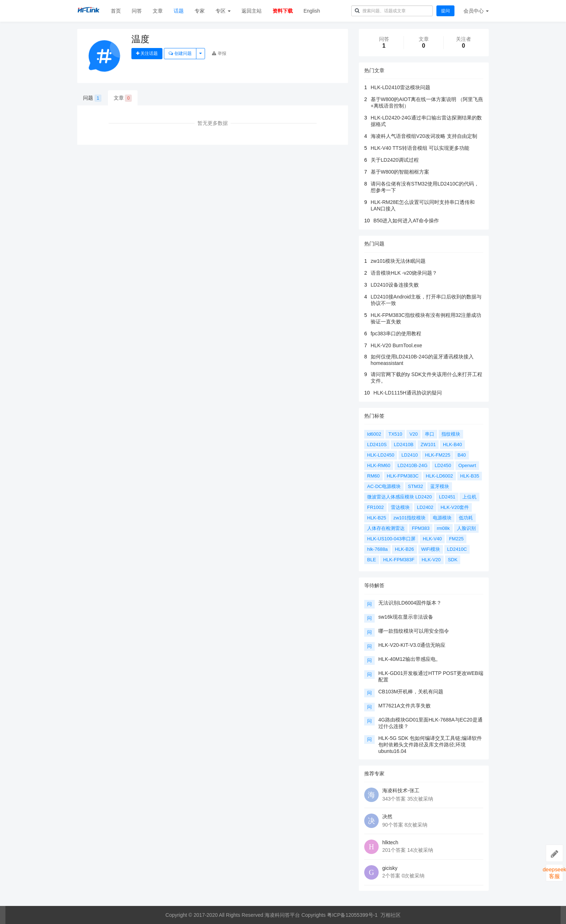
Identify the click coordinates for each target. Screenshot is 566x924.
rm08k (443, 528)
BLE (372, 560)
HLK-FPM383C (403, 476)
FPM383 (421, 528)
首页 (116, 11)
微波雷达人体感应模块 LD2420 (399, 497)
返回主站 (252, 11)
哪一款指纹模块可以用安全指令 (414, 631)
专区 (223, 11)
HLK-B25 (377, 518)
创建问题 (180, 53)
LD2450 (443, 465)
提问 (445, 11)
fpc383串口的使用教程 (396, 334)
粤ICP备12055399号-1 (352, 915)
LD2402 (425, 507)
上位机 (469, 497)
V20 (413, 434)
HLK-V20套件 (455, 507)
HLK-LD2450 (381, 455)
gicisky (390, 868)
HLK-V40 (432, 539)
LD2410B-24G (412, 465)
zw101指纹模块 (410, 518)
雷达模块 (400, 507)
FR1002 (375, 507)
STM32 (415, 486)
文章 (158, 11)
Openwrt (467, 465)
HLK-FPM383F (399, 560)
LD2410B (404, 444)
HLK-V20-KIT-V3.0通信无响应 (412, 645)
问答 (137, 11)
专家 (200, 11)
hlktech (390, 842)
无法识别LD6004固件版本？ (410, 603)
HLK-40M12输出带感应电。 (410, 659)
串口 (430, 434)
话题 (179, 11)
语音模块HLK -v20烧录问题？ (404, 273)
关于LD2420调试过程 (395, 160)
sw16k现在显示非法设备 (406, 617)
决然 (387, 816)
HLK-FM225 (437, 455)
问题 (92, 98)
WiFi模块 (431, 549)
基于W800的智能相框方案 (400, 172)
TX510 (395, 434)
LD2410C (457, 549)
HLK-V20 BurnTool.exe (396, 345)
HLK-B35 (470, 476)
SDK (453, 560)
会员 (476, 11)
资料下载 (283, 11)
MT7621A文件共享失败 (404, 706)
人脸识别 (466, 528)
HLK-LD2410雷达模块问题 (400, 87)
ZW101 (428, 444)
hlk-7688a (377, 549)
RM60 (373, 476)
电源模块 (442, 518)
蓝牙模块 (440, 486)
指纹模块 (451, 434)
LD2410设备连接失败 (395, 285)
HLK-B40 (452, 444)
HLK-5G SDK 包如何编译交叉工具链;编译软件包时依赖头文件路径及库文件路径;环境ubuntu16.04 (430, 745)
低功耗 (466, 518)
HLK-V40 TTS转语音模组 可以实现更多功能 (420, 148)
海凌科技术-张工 (401, 790)
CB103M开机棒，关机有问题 (411, 692)
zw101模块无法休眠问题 (398, 261)
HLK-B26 (404, 549)
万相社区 (391, 915)
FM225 (456, 539)
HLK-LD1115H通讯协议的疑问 (408, 393)
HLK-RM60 (379, 465)
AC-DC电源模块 (384, 486)
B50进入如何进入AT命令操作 (406, 221)
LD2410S (377, 444)
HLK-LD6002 (439, 476)
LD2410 (410, 455)
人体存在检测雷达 (386, 528)
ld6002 (374, 434)
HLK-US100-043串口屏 (391, 539)
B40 (461, 455)
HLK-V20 (431, 560)
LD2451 (447, 497)
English (312, 11)
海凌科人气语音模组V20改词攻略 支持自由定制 (424, 136)
